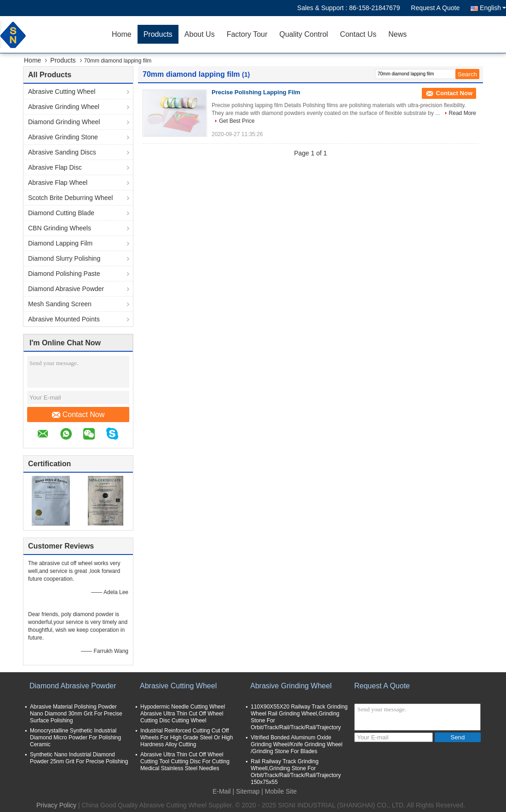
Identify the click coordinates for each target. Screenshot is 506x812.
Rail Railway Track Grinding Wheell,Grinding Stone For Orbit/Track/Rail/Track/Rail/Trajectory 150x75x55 (296, 772)
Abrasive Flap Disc (55, 167)
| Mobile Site (279, 791)
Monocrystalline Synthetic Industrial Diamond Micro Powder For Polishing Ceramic (75, 738)
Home (122, 34)
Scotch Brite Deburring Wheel (70, 198)
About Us (200, 34)
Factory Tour (247, 34)
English (493, 8)
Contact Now (78, 415)
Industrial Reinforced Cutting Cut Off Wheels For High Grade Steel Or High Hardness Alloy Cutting (187, 738)
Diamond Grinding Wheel (64, 122)
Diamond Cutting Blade (61, 213)
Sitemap (248, 791)
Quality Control (304, 34)
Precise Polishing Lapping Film (256, 92)
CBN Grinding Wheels (60, 228)
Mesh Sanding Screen (60, 304)
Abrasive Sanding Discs (62, 152)
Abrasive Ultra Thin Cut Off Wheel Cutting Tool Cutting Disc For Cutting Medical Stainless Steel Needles (185, 761)
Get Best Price (237, 121)
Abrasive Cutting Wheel (62, 91)
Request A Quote (435, 8)
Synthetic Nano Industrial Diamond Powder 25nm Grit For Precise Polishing (79, 758)
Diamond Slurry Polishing (64, 258)
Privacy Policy (56, 805)
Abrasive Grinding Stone (63, 137)
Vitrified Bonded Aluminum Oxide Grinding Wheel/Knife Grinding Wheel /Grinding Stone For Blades (296, 744)
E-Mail (222, 791)
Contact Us (358, 34)
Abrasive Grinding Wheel (64, 107)
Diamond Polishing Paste (64, 274)
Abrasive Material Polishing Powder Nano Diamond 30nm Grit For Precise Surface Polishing (76, 714)
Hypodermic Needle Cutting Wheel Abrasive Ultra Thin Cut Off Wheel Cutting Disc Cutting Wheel (183, 714)
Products (158, 34)
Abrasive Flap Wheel (58, 183)
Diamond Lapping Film (60, 243)
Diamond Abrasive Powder (66, 289)
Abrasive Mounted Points (64, 319)
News (397, 34)
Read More (463, 113)
